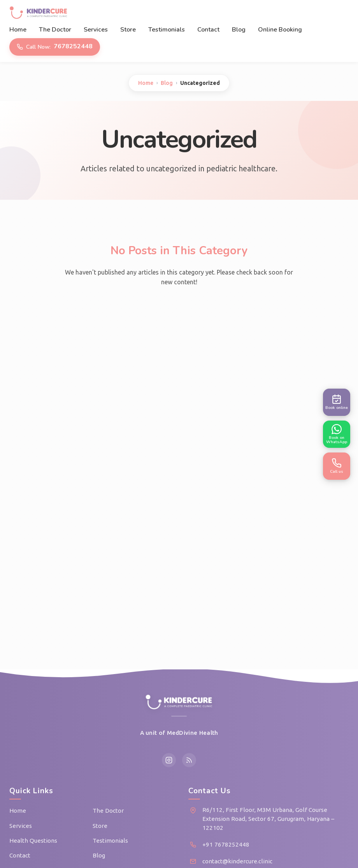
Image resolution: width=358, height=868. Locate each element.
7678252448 (55, 47)
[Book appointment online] (337, 402)
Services (96, 30)
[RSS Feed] (189, 760)
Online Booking (280, 30)
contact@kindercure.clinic (237, 861)
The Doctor (55, 30)
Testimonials (167, 30)
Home (18, 30)
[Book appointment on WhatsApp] (337, 434)
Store (128, 30)
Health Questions (33, 841)
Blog (239, 30)
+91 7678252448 (226, 844)
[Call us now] (337, 466)
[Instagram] (169, 760)
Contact (208, 30)
